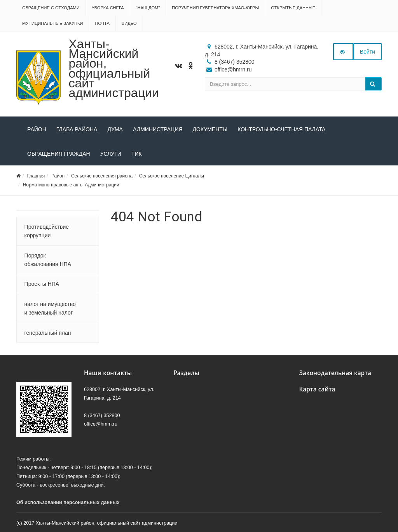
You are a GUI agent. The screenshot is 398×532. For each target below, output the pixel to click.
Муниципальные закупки (52, 23)
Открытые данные (293, 8)
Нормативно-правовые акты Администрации (71, 185)
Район (37, 129)
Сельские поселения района (102, 176)
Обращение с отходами (51, 8)
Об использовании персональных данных (68, 502)
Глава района (77, 129)
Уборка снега (108, 8)
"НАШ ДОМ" (148, 8)
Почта (102, 23)
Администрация (158, 129)
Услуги (111, 154)
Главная (36, 176)
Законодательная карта (335, 373)
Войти (367, 52)
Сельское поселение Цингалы (172, 176)
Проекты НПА (42, 284)
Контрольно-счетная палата (281, 129)
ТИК (137, 154)
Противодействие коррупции (47, 231)
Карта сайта (317, 389)
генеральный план (48, 333)
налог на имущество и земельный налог (50, 308)
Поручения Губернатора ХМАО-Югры (215, 8)
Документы (210, 129)
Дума (115, 129)
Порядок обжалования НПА (48, 260)
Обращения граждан (59, 154)
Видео (129, 23)
